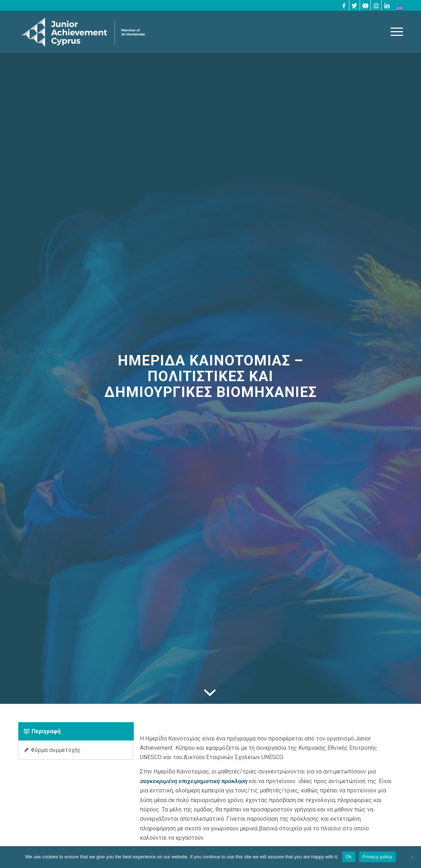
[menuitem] (398, 8)
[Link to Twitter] (354, 5)
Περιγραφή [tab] (42, 731)
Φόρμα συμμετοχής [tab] (52, 750)
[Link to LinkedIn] (387, 5)
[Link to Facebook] (344, 5)
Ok (349, 857)
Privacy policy (377, 857)
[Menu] (394, 32)
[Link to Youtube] (365, 5)
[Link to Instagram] (376, 5)
